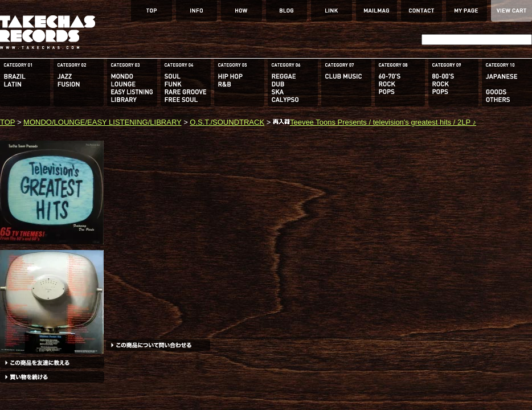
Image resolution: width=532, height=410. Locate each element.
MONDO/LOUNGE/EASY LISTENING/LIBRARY (102, 122)
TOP (7, 122)
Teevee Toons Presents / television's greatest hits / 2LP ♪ (375, 122)
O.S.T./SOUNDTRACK (227, 122)
